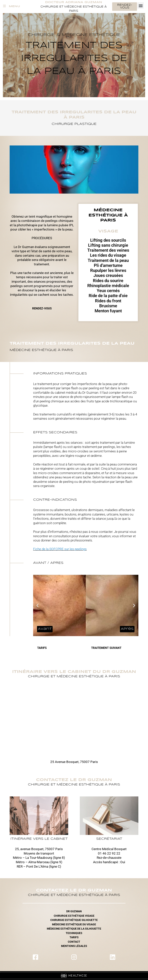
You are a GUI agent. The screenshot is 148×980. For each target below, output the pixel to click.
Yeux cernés (108, 291)
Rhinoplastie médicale (108, 286)
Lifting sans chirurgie (108, 245)
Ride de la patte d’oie (108, 296)
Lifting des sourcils (108, 240)
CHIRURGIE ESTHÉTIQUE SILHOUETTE (74, 920)
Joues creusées (108, 275)
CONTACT (74, 942)
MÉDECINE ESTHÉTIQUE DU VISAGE (74, 924)
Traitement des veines (108, 250)
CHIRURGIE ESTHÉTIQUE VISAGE (74, 916)
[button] (141, 5)
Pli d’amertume (108, 265)
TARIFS (74, 937)
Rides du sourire (108, 281)
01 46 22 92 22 (109, 853)
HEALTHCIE (74, 975)
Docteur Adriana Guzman (74, 2)
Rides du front (108, 301)
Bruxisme (108, 306)
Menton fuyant (108, 311)
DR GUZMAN (74, 911)
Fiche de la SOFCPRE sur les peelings (60, 549)
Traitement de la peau (108, 260)
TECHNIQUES (74, 933)
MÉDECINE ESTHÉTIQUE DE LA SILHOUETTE (74, 929)
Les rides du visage (108, 255)
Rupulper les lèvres (108, 270)
